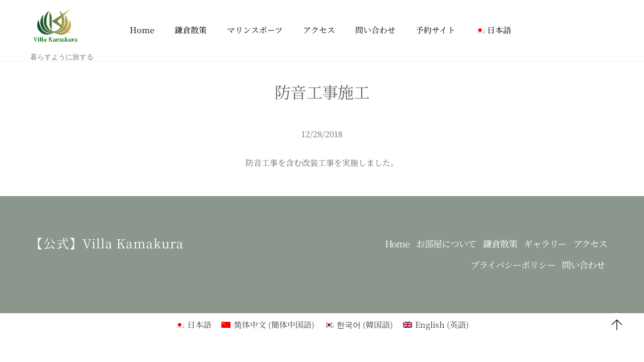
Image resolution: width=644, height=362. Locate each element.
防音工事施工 (322, 92)
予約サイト (435, 30)
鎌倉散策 (191, 30)
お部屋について (446, 244)
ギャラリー (545, 244)
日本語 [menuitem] (199, 325)
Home (142, 30)
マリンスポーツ (255, 30)
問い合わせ (375, 30)
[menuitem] (493, 30)
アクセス (319, 30)
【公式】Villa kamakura (107, 243)
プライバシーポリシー (513, 265)
